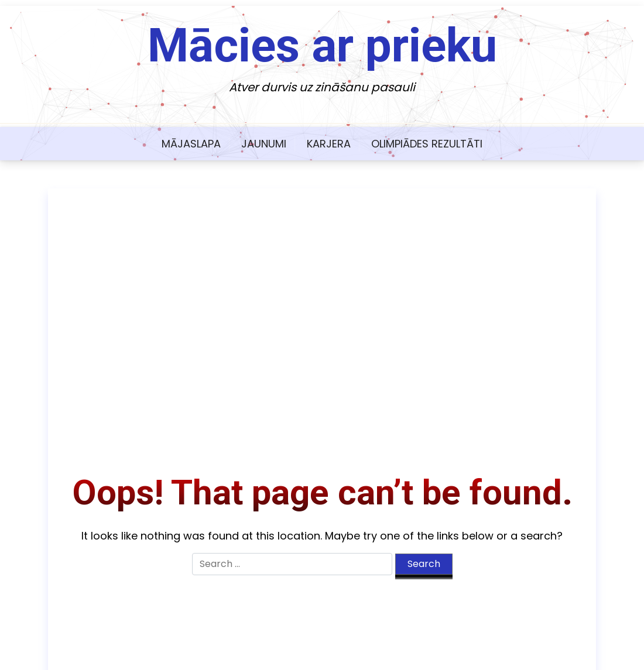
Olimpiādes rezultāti (427, 144)
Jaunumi (264, 144)
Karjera (329, 144)
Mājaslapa (191, 144)
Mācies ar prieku (322, 46)
